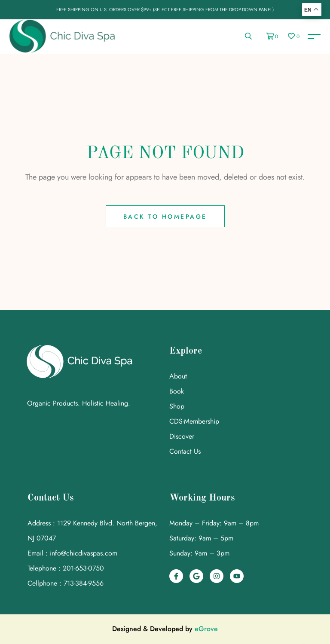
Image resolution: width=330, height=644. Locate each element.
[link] (314, 37)
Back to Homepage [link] (165, 217)
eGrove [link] (206, 629)
